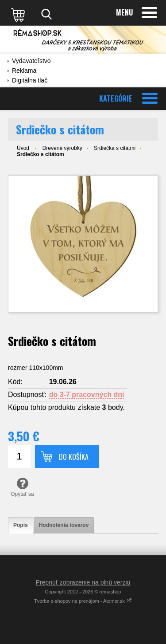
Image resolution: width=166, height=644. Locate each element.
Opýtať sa (22, 487)
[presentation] (21, 525)
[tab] (21, 525)
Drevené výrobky (62, 148)
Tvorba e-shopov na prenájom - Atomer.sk (83, 601)
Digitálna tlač (30, 80)
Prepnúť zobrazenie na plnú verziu (83, 582)
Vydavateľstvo (31, 61)
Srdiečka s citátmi (115, 148)
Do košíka (74, 457)
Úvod (23, 148)
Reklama (24, 71)
